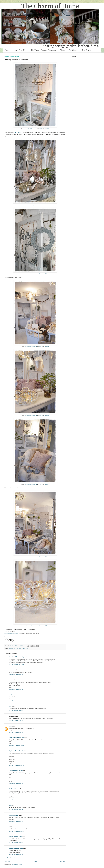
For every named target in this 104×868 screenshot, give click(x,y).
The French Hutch (14, 789)
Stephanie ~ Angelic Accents (16, 751)
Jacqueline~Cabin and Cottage (17, 657)
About (62, 50)
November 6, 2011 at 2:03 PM (16, 843)
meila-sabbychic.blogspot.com (31, 129)
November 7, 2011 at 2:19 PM (16, 854)
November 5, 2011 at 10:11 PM (16, 745)
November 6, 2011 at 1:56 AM (16, 784)
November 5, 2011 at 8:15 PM (16, 721)
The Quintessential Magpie (16, 771)
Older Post (63, 861)
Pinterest (47, 129)
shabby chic (16, 648)
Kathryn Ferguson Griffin (16, 837)
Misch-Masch (19, 132)
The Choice (73, 50)
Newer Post (8, 861)
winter (27, 648)
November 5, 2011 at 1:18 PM (16, 675)
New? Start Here (20, 50)
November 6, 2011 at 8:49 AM (16, 810)
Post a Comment (11, 858)
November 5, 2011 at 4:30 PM (16, 689)
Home (7, 50)
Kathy (10, 726)
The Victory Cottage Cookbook (43, 50)
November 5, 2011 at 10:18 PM (16, 765)
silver (20, 648)
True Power (86, 50)
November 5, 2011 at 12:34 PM (16, 665)
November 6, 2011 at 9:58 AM (16, 821)
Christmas (11, 648)
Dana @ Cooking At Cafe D (16, 848)
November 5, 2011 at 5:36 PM (16, 701)
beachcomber (12, 695)
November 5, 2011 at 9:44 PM (16, 732)
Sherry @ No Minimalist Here (17, 738)
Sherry (41, 129)
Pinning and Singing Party (11, 633)
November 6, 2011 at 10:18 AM (16, 831)
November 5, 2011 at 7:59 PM (16, 711)
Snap (10, 805)
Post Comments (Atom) (17, 864)
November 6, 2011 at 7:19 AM (16, 800)
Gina (10, 706)
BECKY (11, 680)
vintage (24, 648)
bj (9, 827)
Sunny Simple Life (14, 815)
